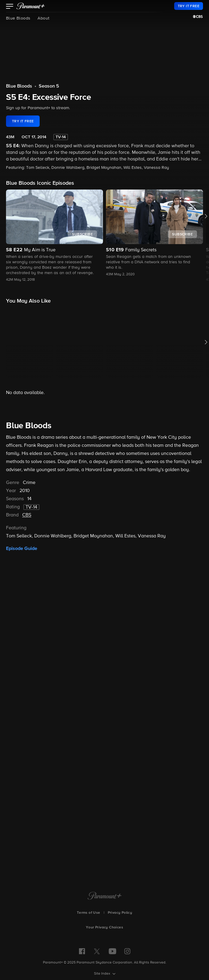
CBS (27, 671)
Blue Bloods (18, 18)
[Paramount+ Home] (105, 896)
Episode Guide (22, 704)
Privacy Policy (120, 913)
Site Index (103, 974)
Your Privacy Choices (104, 928)
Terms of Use (89, 913)
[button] (10, 7)
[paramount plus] (31, 6)
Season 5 (49, 86)
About (43, 18)
